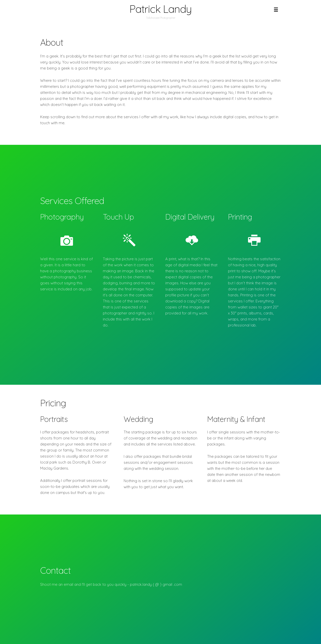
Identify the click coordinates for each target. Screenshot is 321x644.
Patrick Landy (160, 9)
